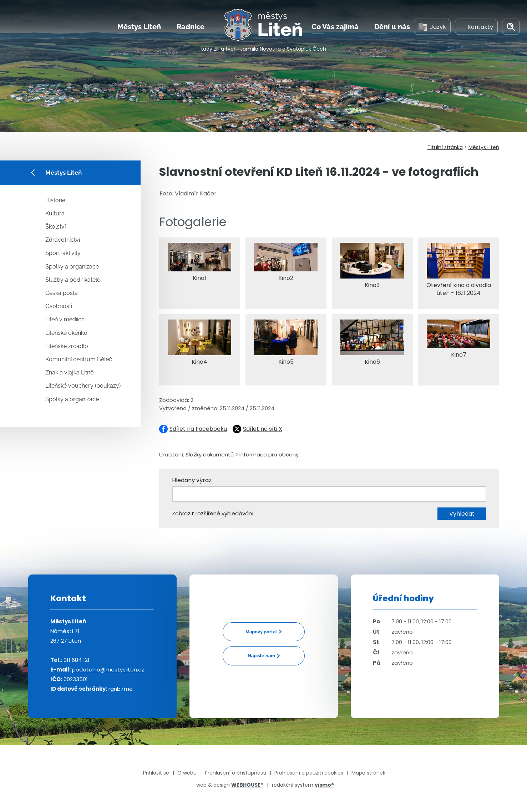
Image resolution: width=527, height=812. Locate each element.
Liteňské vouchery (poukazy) (83, 386)
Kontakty (476, 28)
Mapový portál (261, 632)
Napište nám (261, 656)
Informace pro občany (269, 454)
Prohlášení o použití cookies (309, 773)
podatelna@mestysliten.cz (108, 670)
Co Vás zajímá (335, 28)
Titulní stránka (445, 147)
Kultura (55, 213)
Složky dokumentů (210, 454)
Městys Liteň (139, 28)
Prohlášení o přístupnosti (235, 773)
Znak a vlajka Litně (69, 372)
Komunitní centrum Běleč (79, 359)
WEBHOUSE (247, 785)
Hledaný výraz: (192, 480)
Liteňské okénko (66, 333)
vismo (324, 785)
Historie (55, 200)
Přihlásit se (156, 773)
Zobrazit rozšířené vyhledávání (213, 513)
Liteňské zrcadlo (67, 346)
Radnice (191, 28)
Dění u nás (392, 28)
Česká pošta (62, 293)
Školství (55, 227)
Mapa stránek (368, 773)
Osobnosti (59, 306)
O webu (187, 773)
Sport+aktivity (63, 253)
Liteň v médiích (65, 319)
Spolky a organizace (72, 267)
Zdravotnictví (63, 240)
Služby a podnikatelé (73, 280)
